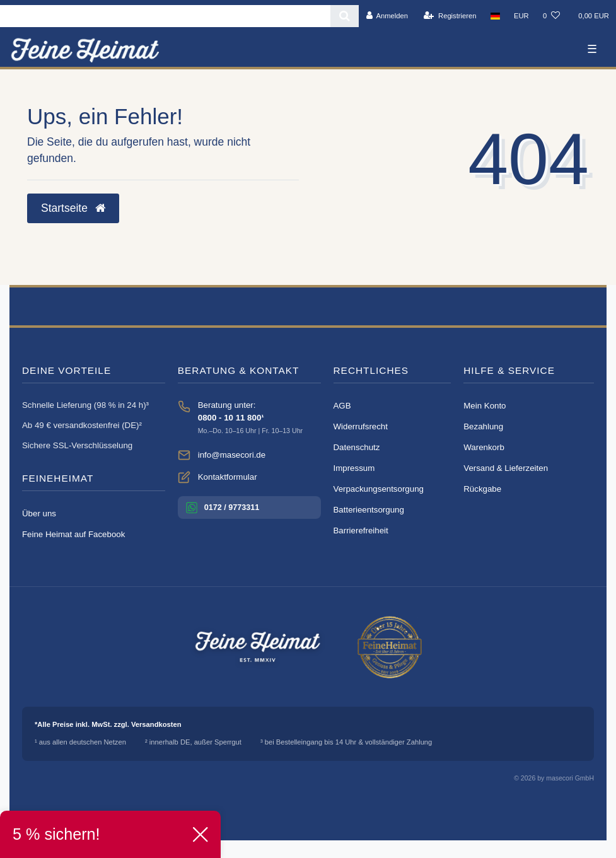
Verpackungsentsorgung (379, 489)
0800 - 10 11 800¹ (231, 418)
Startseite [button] (73, 208)
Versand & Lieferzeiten (506, 468)
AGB (342, 406)
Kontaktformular (228, 477)
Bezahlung (483, 426)
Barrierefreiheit (361, 530)
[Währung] (521, 16)
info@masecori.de (232, 455)
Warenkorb (484, 447)
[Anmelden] (387, 16)
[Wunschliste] (551, 16)
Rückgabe (482, 489)
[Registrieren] (450, 16)
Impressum (354, 468)
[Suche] (345, 16)
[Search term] (165, 16)
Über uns (39, 513)
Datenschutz (357, 447)
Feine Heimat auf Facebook (73, 534)
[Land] (495, 16)
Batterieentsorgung (369, 510)
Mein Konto (485, 406)
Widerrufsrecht (361, 426)
